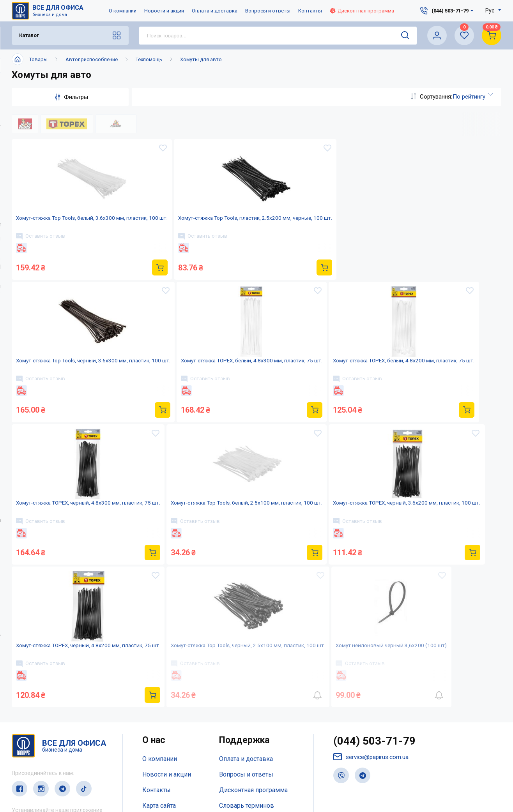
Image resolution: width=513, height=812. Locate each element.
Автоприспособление (92, 59)
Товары (38, 59)
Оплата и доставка (215, 11)
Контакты (310, 11)
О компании (123, 11)
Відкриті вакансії (167, 744)
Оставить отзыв (44, 252)
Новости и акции (164, 11)
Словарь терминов (247, 729)
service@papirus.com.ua (373, 682)
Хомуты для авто (201, 59)
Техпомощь (149, 59)
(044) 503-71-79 (377, 665)
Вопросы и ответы (268, 11)
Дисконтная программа (362, 11)
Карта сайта (159, 729)
